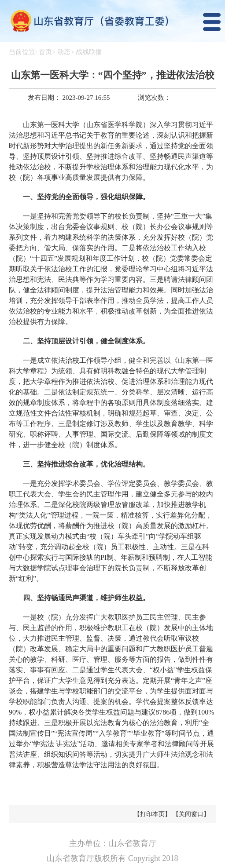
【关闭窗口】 (191, 814)
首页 (45, 52)
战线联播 (89, 52)
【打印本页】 (152, 814)
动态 (64, 52)
